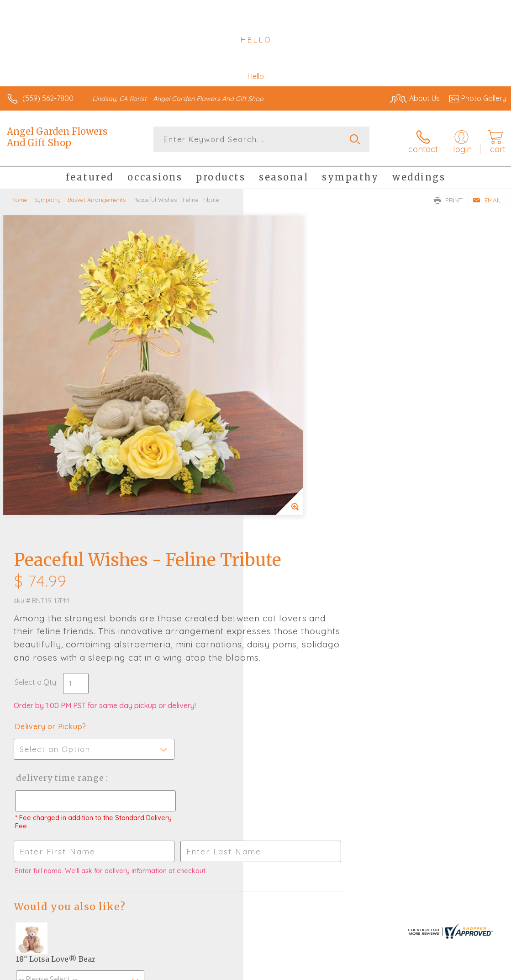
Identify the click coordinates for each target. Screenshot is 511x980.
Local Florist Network (416, 971)
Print (448, 197)
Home (19, 196)
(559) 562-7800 (48, 98)
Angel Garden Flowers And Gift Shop (57, 137)
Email (487, 197)
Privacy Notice (351, 971)
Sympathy (47, 196)
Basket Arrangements (97, 196)
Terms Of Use (297, 971)
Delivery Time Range (303, 481)
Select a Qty (279, 386)
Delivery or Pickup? (294, 430)
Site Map (473, 971)
